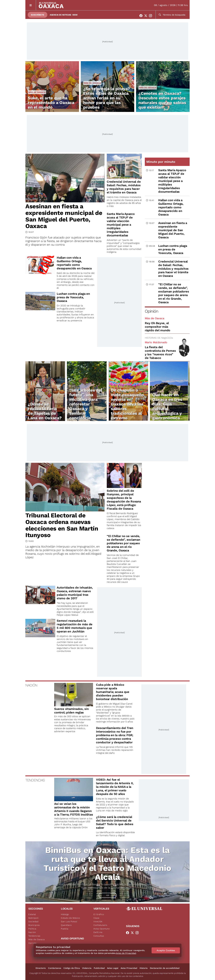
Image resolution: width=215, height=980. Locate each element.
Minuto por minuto (161, 162)
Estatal (32, 914)
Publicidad (99, 968)
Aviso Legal (113, 968)
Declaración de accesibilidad (165, 968)
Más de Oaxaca (37, 92)
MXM (75, 15)
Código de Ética (72, 968)
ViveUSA (98, 922)
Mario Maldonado (156, 342)
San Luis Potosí (69, 922)
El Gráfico (99, 914)
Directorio (41, 968)
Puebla (65, 929)
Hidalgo (65, 914)
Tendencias (34, 936)
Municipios (34, 925)
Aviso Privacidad (129, 968)
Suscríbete (38, 15)
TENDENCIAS (35, 780)
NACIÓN (31, 685)
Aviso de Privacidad (126, 953)
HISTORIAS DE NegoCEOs (159, 338)
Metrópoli (33, 918)
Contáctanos (55, 968)
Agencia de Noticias (60, 15)
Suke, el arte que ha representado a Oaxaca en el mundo (51, 103)
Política (32, 929)
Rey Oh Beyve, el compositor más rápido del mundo (158, 327)
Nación (32, 932)
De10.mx (98, 932)
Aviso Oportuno (102, 929)
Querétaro (66, 925)
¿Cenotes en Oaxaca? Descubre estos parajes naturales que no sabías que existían (162, 100)
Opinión (151, 311)
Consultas (99, 936)
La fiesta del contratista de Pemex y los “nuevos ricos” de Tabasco (160, 352)
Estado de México (70, 918)
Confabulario (100, 925)
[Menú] (31, 5)
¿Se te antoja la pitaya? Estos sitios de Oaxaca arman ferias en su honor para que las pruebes (107, 98)
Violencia (87, 968)
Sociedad (33, 922)
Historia (144, 968)
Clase (96, 918)
